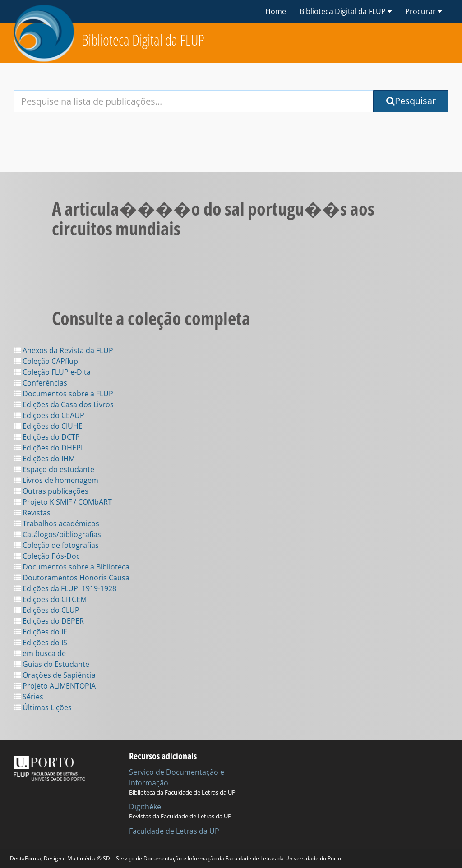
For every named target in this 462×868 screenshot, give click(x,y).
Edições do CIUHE (48, 426)
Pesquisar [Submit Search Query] (411, 101)
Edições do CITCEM (50, 599)
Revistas (32, 513)
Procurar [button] (423, 11)
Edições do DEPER (49, 621)
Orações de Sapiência (55, 675)
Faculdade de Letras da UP (174, 831)
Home (276, 11)
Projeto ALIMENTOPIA (55, 686)
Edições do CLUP (46, 610)
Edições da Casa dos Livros (64, 404)
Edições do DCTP (47, 437)
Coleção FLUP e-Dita (52, 372)
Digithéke (145, 807)
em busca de (40, 653)
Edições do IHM (44, 459)
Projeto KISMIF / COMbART (63, 502)
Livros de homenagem (56, 480)
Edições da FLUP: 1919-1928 (65, 588)
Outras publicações (51, 491)
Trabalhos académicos (56, 524)
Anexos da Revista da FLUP (63, 350)
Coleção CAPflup (46, 361)
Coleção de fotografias (56, 545)
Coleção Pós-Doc (47, 556)
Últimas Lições (43, 707)
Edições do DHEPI (48, 448)
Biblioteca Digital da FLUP (143, 40)
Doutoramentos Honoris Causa (72, 578)
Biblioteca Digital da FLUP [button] (346, 11)
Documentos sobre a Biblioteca (72, 567)
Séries (28, 697)
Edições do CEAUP (49, 415)
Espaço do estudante (54, 469)
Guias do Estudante (51, 664)
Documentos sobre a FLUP (63, 394)
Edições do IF (40, 632)
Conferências (40, 383)
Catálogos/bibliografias (57, 534)
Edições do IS (40, 643)
